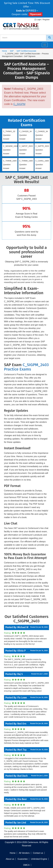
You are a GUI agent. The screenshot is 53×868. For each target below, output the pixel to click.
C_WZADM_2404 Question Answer (10, 150)
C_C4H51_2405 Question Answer (42, 165)
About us (10, 859)
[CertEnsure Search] (50, 38)
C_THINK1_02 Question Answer (9, 135)
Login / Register (42, 20)
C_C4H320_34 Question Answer (25, 135)
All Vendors (24, 853)
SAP (12, 51)
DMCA (26, 865)
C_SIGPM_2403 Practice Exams (26, 367)
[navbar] (5, 44)
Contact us (38, 853)
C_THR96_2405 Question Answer (10, 165)
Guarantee (23, 859)
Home (4, 51)
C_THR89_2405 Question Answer (26, 165)
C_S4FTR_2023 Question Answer (42, 150)
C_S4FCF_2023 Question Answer (26, 150)
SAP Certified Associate (26, 51)
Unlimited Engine (39, 859)
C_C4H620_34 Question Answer (42, 135)
